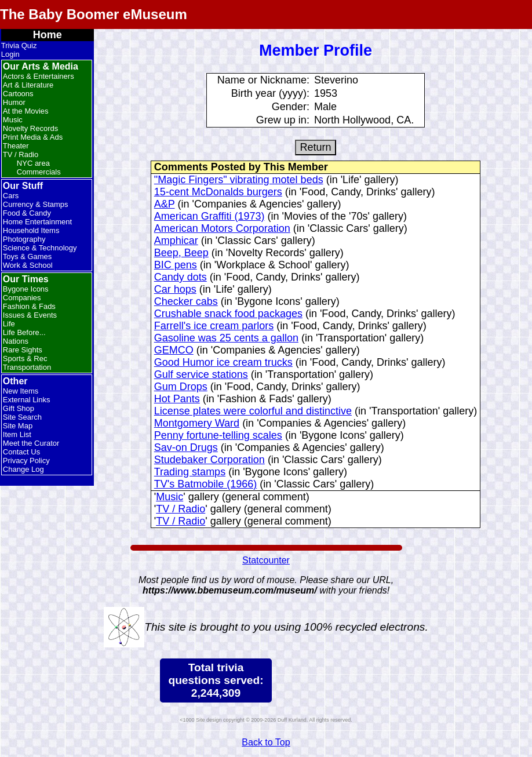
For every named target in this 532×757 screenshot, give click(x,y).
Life (9, 324)
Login (10, 54)
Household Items (31, 230)
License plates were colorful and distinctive (253, 411)
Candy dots (181, 277)
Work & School (28, 265)
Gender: (291, 107)
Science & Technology (40, 248)
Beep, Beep (181, 253)
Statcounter (266, 560)
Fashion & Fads (29, 306)
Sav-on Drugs (186, 447)
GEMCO (174, 350)
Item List (17, 434)
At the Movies (26, 111)
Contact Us (21, 452)
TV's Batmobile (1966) (206, 484)
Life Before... (24, 332)
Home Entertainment (37, 222)
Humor (14, 102)
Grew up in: (283, 120)
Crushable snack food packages (228, 314)
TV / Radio (21, 154)
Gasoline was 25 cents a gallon (226, 338)
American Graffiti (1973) (209, 216)
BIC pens (176, 265)
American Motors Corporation (222, 228)
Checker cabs (186, 301)
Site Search (22, 417)
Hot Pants (177, 399)
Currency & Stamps (36, 204)
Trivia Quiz (19, 46)
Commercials (39, 172)
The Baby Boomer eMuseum (94, 14)
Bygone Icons (26, 289)
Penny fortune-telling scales (218, 435)
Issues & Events (30, 315)
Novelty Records (30, 128)
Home (48, 35)
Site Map (18, 426)
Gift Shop (19, 408)
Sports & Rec (25, 359)
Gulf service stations (201, 374)
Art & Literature (28, 85)
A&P (165, 204)
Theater (16, 146)
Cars (11, 196)
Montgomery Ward (197, 423)
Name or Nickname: (263, 80)
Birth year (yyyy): (270, 93)
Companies (22, 298)
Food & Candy (27, 213)
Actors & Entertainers (39, 76)
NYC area (33, 163)
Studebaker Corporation (209, 460)
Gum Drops (181, 387)
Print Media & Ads (33, 137)
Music (13, 120)
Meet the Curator (31, 443)
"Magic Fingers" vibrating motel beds (239, 180)
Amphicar (176, 241)
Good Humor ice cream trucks (223, 362)
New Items (21, 391)
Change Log (23, 469)
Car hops (175, 289)
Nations (16, 341)
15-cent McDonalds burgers (218, 192)
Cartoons (18, 94)
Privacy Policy (26, 461)
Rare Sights (23, 350)
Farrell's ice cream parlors (214, 326)
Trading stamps (190, 472)
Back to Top (266, 742)
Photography (24, 239)
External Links (27, 400)
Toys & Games (28, 256)
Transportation (27, 367)
